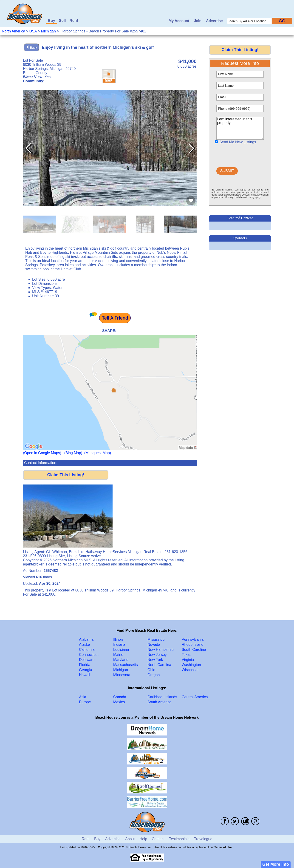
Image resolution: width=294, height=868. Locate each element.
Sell (62, 21)
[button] (191, 148)
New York (155, 660)
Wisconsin (190, 670)
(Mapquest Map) (98, 453)
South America (159, 702)
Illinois (118, 639)
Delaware (87, 660)
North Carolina (159, 665)
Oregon (154, 675)
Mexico (119, 702)
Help (143, 839)
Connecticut (89, 655)
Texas (187, 655)
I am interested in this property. (240, 128)
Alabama (86, 639)
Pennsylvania (193, 639)
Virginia (188, 660)
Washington (191, 665)
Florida (85, 665)
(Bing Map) (73, 453)
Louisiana (121, 650)
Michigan (48, 31)
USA (33, 31)
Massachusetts (126, 665)
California (87, 650)
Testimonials (179, 839)
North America (13, 31)
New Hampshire (161, 650)
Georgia (86, 670)
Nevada (154, 645)
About (130, 839)
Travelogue (203, 839)
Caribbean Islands (162, 697)
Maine (118, 655)
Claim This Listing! (66, 475)
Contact (158, 839)
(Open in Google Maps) (42, 453)
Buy (51, 21)
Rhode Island (192, 645)
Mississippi (156, 639)
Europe (85, 702)
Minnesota (122, 675)
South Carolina (194, 650)
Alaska (85, 645)
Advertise (214, 21)
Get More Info (276, 864)
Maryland (121, 660)
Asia (83, 697)
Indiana (119, 645)
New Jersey (157, 655)
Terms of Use (223, 847)
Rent (74, 21)
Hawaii (85, 675)
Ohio (151, 670)
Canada (120, 697)
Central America (195, 697)
